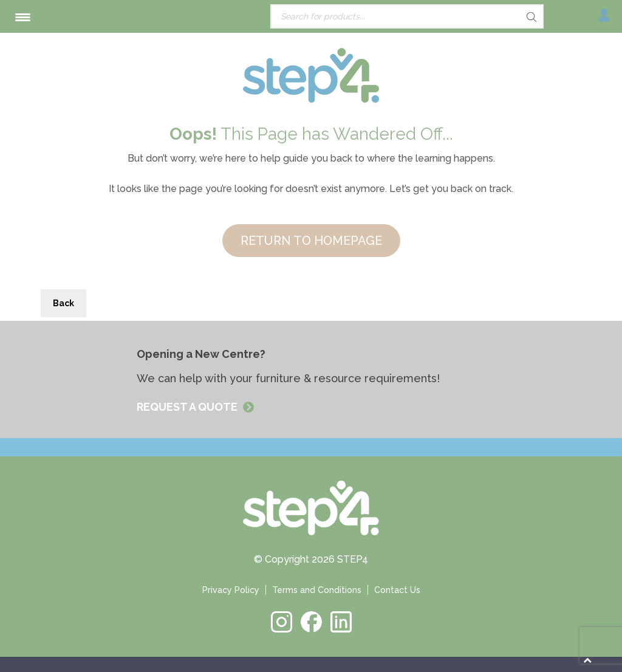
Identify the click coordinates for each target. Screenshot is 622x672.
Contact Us (397, 590)
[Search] (510, 17)
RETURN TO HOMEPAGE (311, 241)
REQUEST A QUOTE (188, 407)
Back (63, 303)
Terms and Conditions (317, 590)
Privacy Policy (231, 590)
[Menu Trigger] (23, 17)
